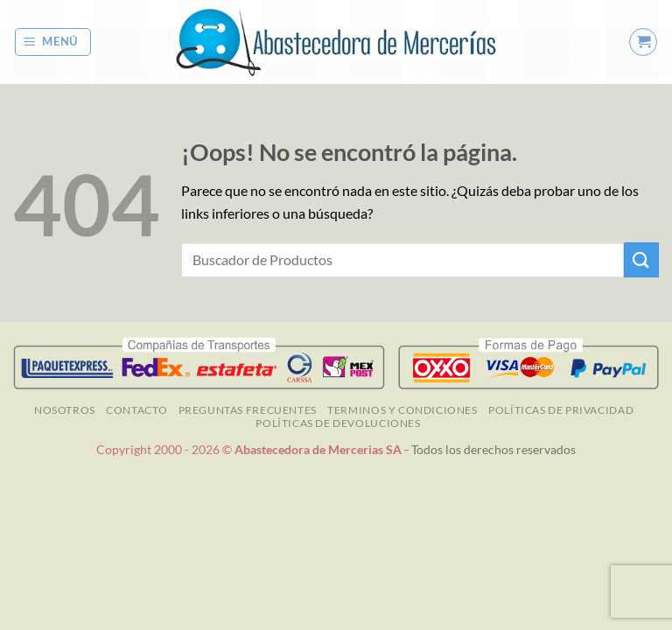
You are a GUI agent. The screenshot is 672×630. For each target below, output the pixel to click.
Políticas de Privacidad (561, 410)
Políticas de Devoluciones (338, 423)
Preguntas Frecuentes (248, 410)
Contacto (136, 410)
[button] (53, 42)
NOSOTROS (65, 410)
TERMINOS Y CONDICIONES (402, 410)
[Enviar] (641, 259)
